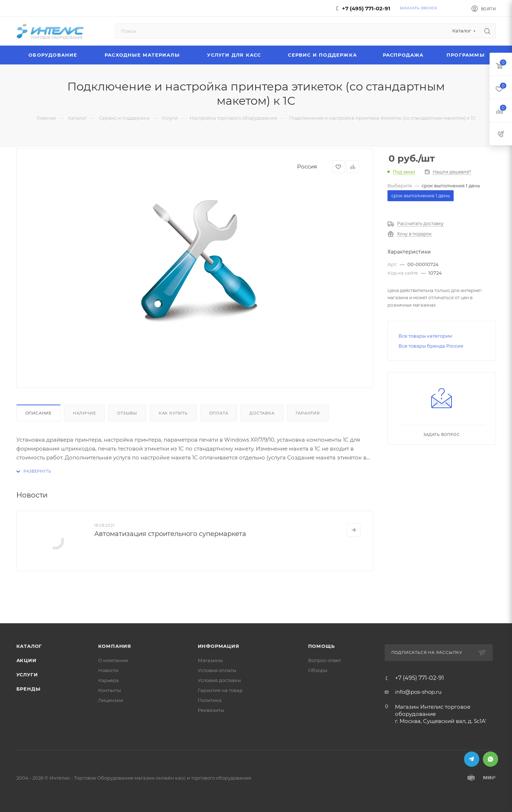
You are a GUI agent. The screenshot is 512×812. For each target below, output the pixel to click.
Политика (210, 700)
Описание (38, 413)
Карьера (109, 680)
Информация (219, 646)
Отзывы (127, 413)
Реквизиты (211, 710)
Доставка (262, 413)
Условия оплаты (217, 670)
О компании (113, 660)
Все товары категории (425, 336)
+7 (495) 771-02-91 (366, 8)
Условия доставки (219, 680)
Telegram (472, 759)
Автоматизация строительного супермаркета (170, 534)
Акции (27, 660)
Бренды (28, 689)
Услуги (27, 675)
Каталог (29, 646)
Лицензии (111, 700)
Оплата (219, 413)
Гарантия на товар (220, 690)
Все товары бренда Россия (431, 346)
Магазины (210, 660)
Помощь (321, 646)
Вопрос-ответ (324, 660)
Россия (307, 166)
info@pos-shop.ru (418, 692)
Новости (108, 670)
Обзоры (318, 670)
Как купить (173, 413)
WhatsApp (490, 759)
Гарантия (308, 413)
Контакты (110, 690)
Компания (115, 646)
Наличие (85, 413)
